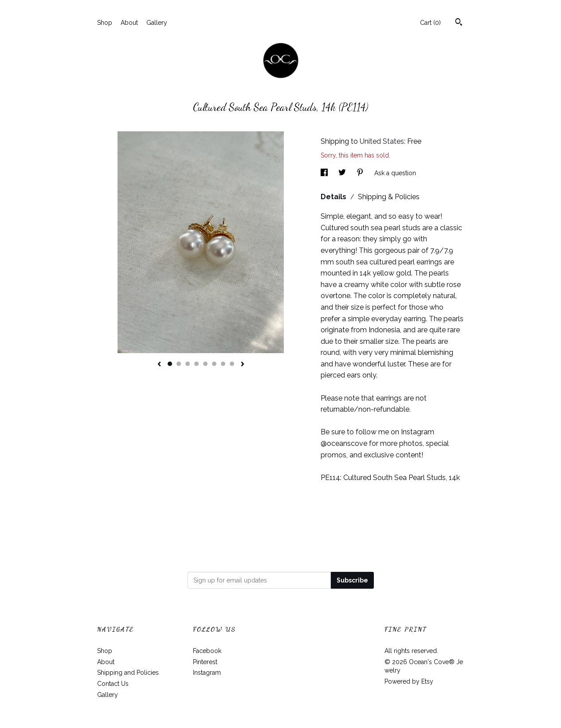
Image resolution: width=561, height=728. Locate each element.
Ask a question (395, 173)
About (129, 23)
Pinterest (205, 662)
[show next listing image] (243, 365)
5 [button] (205, 364)
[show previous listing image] (159, 365)
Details (334, 197)
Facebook (207, 651)
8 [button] (232, 364)
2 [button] (179, 364)
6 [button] (214, 364)
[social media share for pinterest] (361, 173)
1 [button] (170, 364)
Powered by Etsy (409, 681)
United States (382, 141)
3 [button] (188, 364)
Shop (105, 23)
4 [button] (196, 364)
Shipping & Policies (389, 197)
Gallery (157, 23)
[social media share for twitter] (343, 173)
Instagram (207, 673)
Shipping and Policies (128, 673)
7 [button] (223, 364)
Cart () (430, 23)
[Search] (459, 23)
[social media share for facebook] (325, 173)
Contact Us (113, 684)
